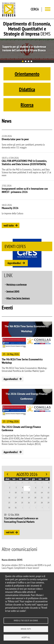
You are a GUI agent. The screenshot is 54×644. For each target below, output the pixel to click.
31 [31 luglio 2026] (42, 483)
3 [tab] (29, 61)
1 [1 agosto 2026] (49, 483)
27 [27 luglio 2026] (16, 483)
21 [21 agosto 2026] (42, 498)
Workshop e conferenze (16, 285)
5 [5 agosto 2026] (29, 488)
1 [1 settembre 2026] (23, 508)
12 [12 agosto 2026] (29, 493)
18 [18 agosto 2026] (22, 498)
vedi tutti (10, 532)
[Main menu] (48, 9)
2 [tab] (26, 61)
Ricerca (27, 105)
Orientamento (27, 74)
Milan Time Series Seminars (18, 298)
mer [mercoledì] (27, 479)
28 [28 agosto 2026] (42, 503)
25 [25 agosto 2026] (22, 503)
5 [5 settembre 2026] (49, 508)
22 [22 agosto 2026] (48, 498)
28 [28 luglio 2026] (22, 483)
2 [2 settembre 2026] (29, 508)
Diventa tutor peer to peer (15, 139)
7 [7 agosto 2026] (42, 488)
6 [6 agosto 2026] (36, 488)
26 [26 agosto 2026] (29, 503)
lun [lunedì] (14, 479)
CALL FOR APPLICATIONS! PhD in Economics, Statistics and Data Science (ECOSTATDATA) (24, 162)
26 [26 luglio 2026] (9, 483)
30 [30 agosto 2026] (9, 508)
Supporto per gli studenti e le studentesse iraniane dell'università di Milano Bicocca (24, 48)
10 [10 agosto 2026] (16, 493)
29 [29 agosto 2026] (48, 503)
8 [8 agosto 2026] (49, 488)
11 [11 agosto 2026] (22, 493)
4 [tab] (31, 61)
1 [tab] (23, 61)
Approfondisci (14, 263)
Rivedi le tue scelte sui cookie (26, 620)
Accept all (26, 637)
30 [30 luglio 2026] (35, 483)
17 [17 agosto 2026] (16, 498)
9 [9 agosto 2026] (10, 493)
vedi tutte (9, 225)
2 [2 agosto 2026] (10, 488)
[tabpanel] (27, 49)
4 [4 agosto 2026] (23, 488)
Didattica (27, 89)
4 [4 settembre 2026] (42, 508)
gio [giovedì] (34, 479)
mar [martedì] (21, 479)
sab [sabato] (47, 479)
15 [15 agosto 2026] (48, 493)
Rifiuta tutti (26, 629)
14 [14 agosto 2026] (42, 493)
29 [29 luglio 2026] (29, 483)
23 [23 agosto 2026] (9, 503)
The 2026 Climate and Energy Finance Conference (21, 428)
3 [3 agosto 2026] (16, 488)
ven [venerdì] (40, 479)
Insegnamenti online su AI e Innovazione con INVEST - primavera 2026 (25, 190)
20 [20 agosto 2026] (35, 498)
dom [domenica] (7, 479)
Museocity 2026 (10, 208)
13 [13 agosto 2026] (35, 493)
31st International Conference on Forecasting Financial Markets (21, 520)
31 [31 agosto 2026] (16, 508)
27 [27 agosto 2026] (35, 503)
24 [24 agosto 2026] (16, 503)
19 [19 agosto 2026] (29, 498)
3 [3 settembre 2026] (36, 508)
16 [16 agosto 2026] (9, 498)
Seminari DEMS (13, 291)
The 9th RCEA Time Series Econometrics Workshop (22, 361)
